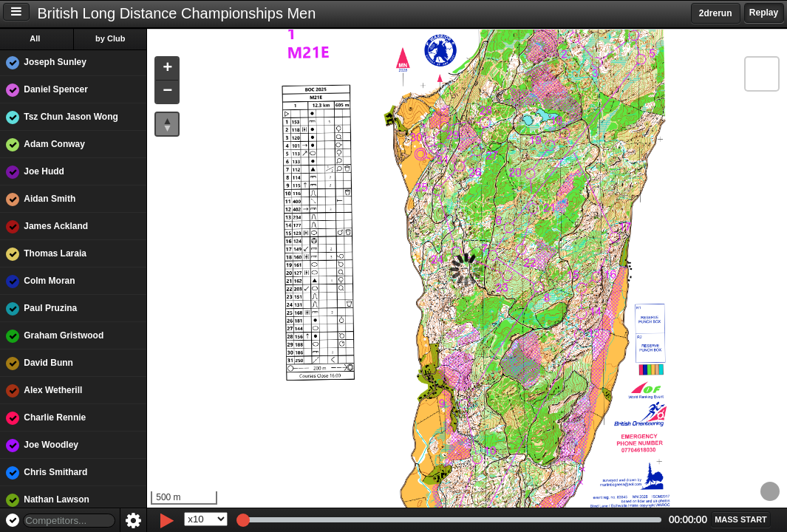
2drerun (716, 13)
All (36, 38)
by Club (112, 38)
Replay (764, 13)
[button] (168, 69)
